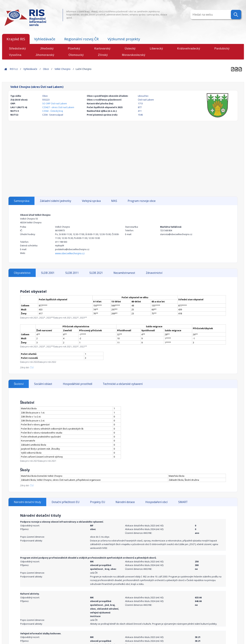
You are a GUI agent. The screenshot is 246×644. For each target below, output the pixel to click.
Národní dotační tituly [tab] (27, 502)
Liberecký (157, 49)
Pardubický (222, 49)
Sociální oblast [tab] (43, 384)
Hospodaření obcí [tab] (156, 502)
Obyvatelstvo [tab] (22, 273)
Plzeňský (74, 49)
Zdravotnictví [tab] (154, 273)
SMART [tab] (183, 502)
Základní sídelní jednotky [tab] (56, 201)
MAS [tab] (114, 201)
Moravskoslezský (134, 55)
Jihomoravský (45, 55)
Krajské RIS (16, 39)
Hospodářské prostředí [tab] (78, 384)
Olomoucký (76, 55)
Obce (46, 69)
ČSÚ (32, 367)
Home (6, 69)
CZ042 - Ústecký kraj (53, 111)
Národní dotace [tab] (125, 502)
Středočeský (17, 49)
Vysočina (15, 55)
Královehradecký (189, 49)
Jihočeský (47, 49)
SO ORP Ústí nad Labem (55, 103)
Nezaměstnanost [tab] (124, 273)
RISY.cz (14, 69)
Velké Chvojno (63, 69)
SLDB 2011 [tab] (72, 273)
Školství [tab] (19, 384)
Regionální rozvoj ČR (81, 39)
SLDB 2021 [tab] (96, 273)
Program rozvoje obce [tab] (142, 201)
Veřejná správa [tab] (91, 201)
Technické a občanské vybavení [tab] (123, 384)
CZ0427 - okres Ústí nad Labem (58, 107)
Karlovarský (102, 49)
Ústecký (130, 49)
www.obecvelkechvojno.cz (70, 253)
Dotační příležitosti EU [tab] (65, 502)
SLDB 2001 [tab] (48, 273)
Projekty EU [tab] (98, 502)
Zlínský (103, 55)
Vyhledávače (45, 39)
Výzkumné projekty (124, 39)
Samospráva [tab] (22, 201)
